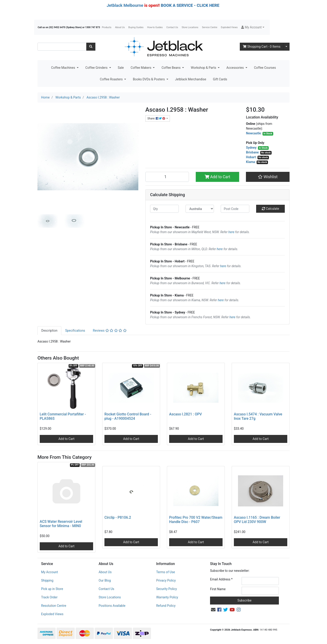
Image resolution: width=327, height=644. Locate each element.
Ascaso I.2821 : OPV (186, 414)
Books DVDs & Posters (149, 79)
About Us (120, 27)
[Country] (200, 209)
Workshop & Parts (204, 68)
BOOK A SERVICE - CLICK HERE (190, 5)
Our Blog (105, 580)
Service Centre (209, 27)
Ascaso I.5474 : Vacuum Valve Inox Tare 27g (258, 416)
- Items (262, 47)
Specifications (75, 331)
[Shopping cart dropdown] (286, 47)
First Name (218, 589)
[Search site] (91, 47)
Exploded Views (229, 27)
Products (107, 27)
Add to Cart (217, 177)
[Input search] (62, 47)
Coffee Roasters (112, 79)
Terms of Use (166, 572)
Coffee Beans (171, 68)
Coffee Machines (63, 68)
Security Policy (167, 589)
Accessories (235, 68)
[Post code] (235, 209)
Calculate (270, 209)
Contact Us (172, 27)
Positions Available (112, 606)
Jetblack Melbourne (125, 5)
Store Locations (190, 27)
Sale (121, 68)
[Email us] (213, 610)
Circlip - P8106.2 (118, 517)
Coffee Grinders (97, 68)
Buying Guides (136, 27)
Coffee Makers (141, 68)
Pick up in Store (52, 589)
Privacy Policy (166, 580)
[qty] (164, 209)
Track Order (49, 597)
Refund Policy (166, 606)
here (231, 232)
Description (49, 331)
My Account (50, 572)
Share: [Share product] (157, 118)
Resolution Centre (54, 606)
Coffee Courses (265, 68)
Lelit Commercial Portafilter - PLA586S (63, 416)
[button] (253, 27)
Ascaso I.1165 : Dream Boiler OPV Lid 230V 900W (257, 520)
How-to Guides (155, 27)
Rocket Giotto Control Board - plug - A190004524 (128, 416)
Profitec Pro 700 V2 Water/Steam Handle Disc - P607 (196, 520)
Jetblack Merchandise (191, 79)
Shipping (47, 580)
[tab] (49, 331)
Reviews (110, 331)
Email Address (221, 579)
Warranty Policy (167, 597)
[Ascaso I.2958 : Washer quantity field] (167, 177)
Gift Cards (220, 79)
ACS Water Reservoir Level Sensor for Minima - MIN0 (61, 524)
